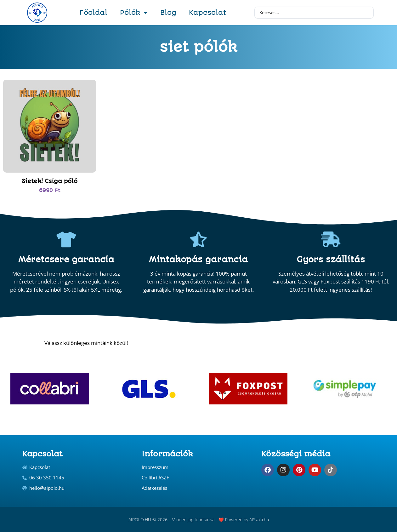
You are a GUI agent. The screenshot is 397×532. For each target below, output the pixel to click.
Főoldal (94, 12)
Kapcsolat (208, 12)
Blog (168, 12)
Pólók (134, 13)
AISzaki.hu (259, 520)
